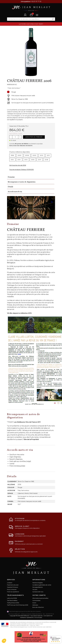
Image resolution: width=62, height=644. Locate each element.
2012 (12, 160)
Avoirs (34, 603)
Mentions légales (38, 583)
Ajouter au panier (34, 137)
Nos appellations (38, 587)
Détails (10, 187)
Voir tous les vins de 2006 (18, 165)
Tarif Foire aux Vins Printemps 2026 (18, 605)
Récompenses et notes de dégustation (22, 182)
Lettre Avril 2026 (12, 598)
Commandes (36, 600)
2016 (33, 160)
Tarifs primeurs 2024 (13, 603)
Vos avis (35, 589)
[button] (4, 641)
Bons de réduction (38, 607)
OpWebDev (30, 617)
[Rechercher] (31, 19)
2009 (34, 155)
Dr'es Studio (38, 617)
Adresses (35, 605)
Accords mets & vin (15, 192)
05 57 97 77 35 (50, 614)
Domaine (11, 177)
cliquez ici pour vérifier (48, 611)
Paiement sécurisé (13, 585)
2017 (40, 160)
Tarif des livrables (12, 600)
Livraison (10, 583)
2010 (42, 155)
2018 (46, 160)
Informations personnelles (40, 598)
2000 (20, 155)
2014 (19, 160)
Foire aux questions (13, 592)
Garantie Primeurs (13, 587)
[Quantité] (15, 137)
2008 (27, 155)
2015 (26, 160)
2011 (48, 155)
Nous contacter (12, 589)
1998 (12, 155)
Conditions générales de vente (42, 585)
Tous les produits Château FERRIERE (22, 170)
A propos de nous (38, 592)
